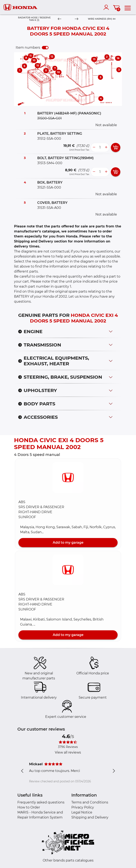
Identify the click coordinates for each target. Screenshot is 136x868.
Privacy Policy (83, 807)
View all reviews (68, 752)
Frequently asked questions (41, 802)
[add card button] (116, 147)
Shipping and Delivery (90, 817)
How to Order (29, 807)
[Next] (76, 19)
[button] (68, 477)
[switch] (45, 48)
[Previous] (60, 19)
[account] (107, 7)
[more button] (106, 147)
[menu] (128, 7)
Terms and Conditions (90, 802)
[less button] (94, 147)
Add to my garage (68, 542)
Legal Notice (82, 812)
